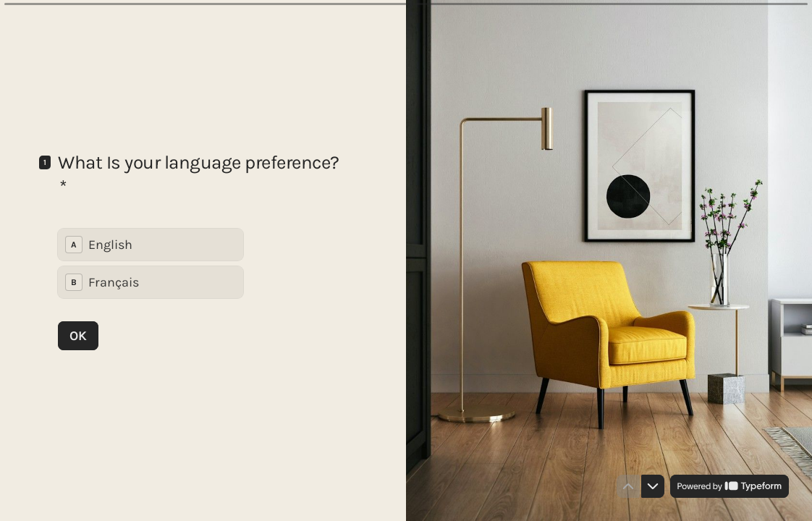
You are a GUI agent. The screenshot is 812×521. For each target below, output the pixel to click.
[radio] (151, 244)
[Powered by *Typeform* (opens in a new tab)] (729, 486)
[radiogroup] (151, 263)
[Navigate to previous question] (628, 486)
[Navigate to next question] (653, 486)
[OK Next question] (78, 335)
